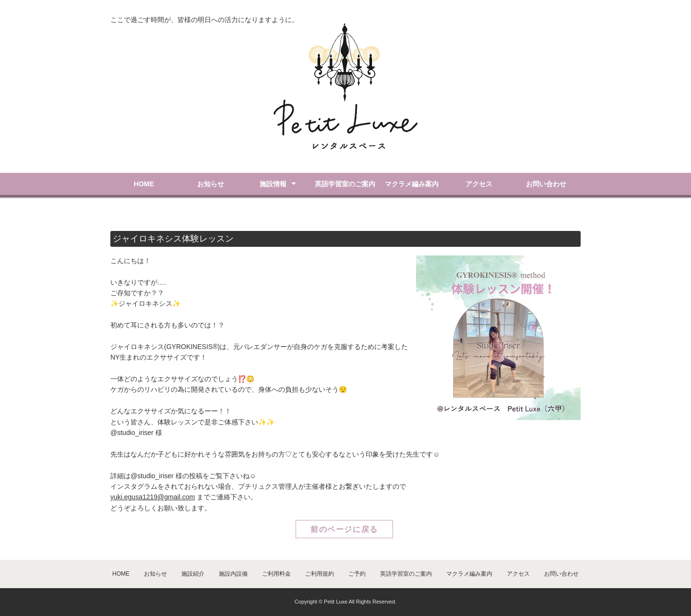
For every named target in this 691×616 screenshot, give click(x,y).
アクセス (479, 184)
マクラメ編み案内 (412, 184)
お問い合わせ (546, 184)
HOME (144, 184)
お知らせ (211, 184)
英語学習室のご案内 (345, 184)
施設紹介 (193, 574)
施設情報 (273, 184)
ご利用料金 (276, 574)
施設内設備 (233, 574)
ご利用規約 (320, 574)
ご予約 (357, 574)
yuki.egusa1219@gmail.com (153, 497)
